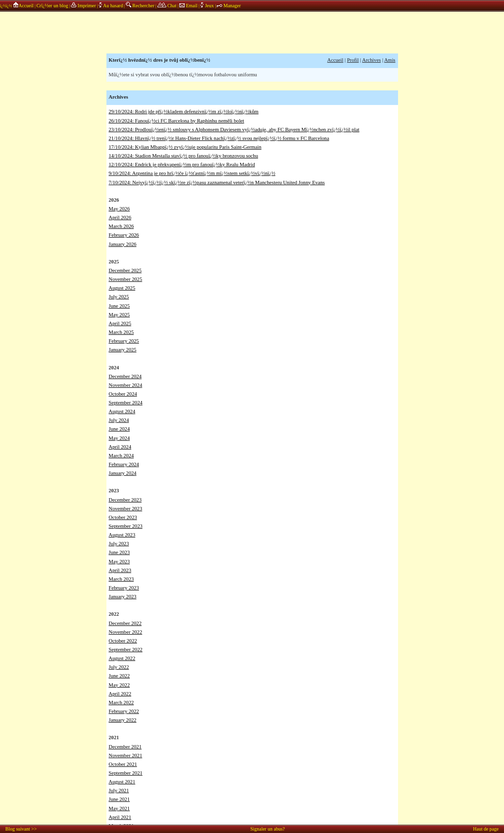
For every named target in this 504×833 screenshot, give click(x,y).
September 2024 (126, 403)
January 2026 (123, 244)
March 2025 (122, 332)
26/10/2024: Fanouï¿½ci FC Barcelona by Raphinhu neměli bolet (177, 121)
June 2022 (120, 676)
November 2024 (126, 385)
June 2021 (120, 799)
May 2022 (120, 685)
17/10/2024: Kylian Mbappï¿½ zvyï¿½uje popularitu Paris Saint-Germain (185, 147)
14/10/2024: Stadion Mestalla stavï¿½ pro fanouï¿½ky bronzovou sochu (184, 156)
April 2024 (120, 447)
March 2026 (122, 226)
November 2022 (126, 632)
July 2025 (119, 297)
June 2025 (120, 306)
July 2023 (119, 544)
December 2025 (125, 270)
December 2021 (125, 747)
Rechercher (140, 6)
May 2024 (120, 438)
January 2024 (123, 473)
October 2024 (123, 394)
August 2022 (122, 658)
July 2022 (119, 667)
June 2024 (120, 429)
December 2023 (125, 500)
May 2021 (120, 808)
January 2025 (123, 350)
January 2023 (123, 597)
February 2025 (124, 341)
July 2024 (119, 420)
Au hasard (111, 6)
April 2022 (120, 694)
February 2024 (124, 464)
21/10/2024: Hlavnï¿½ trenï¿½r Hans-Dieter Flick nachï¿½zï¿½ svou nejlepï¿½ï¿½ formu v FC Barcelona (219, 138)
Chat (167, 6)
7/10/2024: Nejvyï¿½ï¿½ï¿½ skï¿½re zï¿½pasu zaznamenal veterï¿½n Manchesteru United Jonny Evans (217, 182)
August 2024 (122, 411)
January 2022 (123, 720)
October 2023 (123, 517)
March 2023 (122, 579)
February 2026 (124, 235)
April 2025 (120, 323)
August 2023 (122, 535)
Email (188, 6)
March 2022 (122, 703)
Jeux (208, 6)
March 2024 (122, 456)
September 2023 (126, 526)
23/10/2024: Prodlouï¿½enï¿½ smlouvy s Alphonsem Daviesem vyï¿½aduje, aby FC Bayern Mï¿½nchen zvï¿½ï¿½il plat (234, 130)
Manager (229, 6)
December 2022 (125, 623)
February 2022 (124, 711)
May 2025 (120, 315)
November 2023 (126, 509)
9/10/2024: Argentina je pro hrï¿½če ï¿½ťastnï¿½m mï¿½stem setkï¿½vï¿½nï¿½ (192, 173)
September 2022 (126, 650)
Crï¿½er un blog (52, 6)
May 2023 (120, 562)
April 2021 (120, 817)
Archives (371, 60)
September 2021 (126, 773)
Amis (390, 60)
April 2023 (120, 570)
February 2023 (124, 588)
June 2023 (120, 552)
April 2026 (120, 217)
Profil (353, 60)
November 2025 (126, 279)
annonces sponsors (252, 32)
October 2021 (123, 764)
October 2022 (123, 641)
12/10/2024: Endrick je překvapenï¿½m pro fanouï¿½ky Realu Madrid (182, 165)
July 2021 (119, 790)
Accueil (23, 6)
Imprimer (83, 6)
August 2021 (122, 782)
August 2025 (122, 288)
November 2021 (126, 755)
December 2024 (125, 376)
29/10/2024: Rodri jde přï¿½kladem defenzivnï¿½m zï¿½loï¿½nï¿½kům (184, 112)
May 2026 (120, 209)
